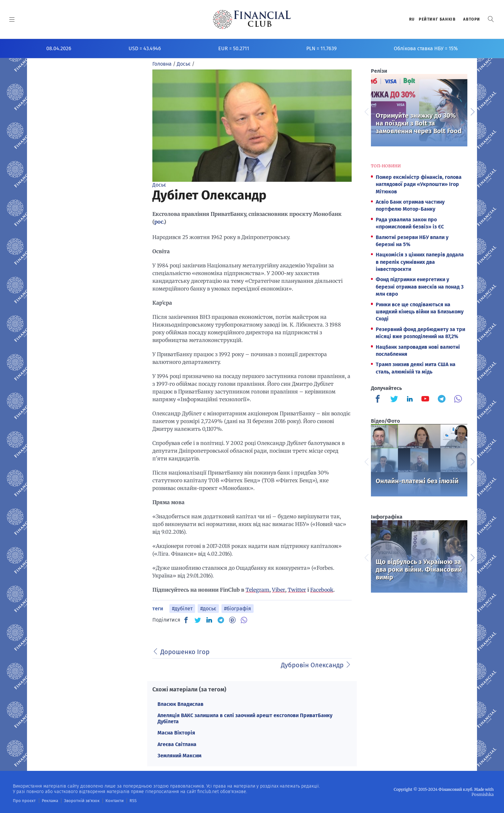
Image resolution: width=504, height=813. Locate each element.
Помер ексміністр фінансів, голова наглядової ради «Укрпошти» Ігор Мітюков (419, 184)
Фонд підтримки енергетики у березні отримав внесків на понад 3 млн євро (420, 287)
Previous (366, 111)
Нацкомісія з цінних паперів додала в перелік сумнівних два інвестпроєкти (420, 262)
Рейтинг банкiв (437, 19)
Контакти (107, 800)
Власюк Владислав (180, 704)
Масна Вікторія (176, 733)
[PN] (232, 620)
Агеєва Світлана (177, 744)
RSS (125, 800)
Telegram (257, 590)
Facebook (322, 590)
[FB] (186, 620)
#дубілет (182, 609)
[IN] (209, 620)
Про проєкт (23, 800)
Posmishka (483, 794)
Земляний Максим (180, 756)
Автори (472, 19)
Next (472, 111)
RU (412, 19)
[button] (491, 19)
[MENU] (12, 19)
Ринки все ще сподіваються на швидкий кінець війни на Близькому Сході (420, 312)
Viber (279, 590)
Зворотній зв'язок (77, 800)
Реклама (47, 800)
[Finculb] (379, 400)
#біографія (238, 609)
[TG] (221, 620)
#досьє (208, 609)
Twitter (297, 590)
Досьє (159, 185)
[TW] (198, 620)
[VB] (244, 620)
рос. (159, 222)
